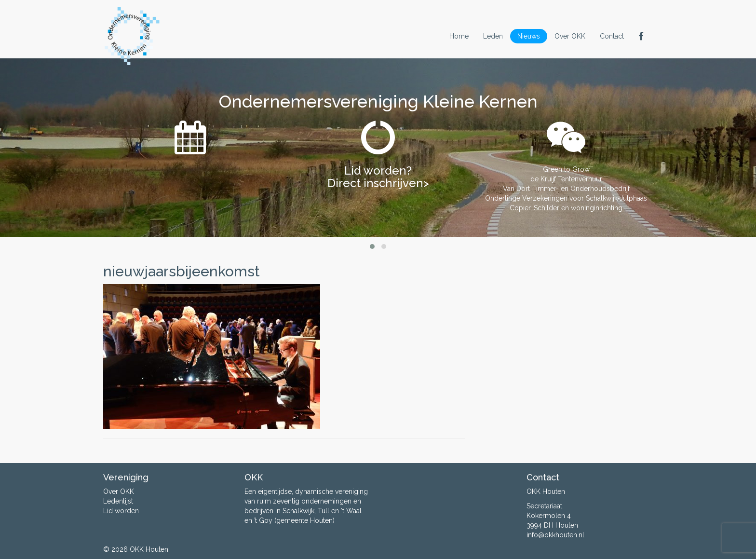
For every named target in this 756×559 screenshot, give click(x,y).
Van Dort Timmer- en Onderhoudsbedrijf (566, 189)
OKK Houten (149, 549)
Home (459, 36)
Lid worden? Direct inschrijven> (378, 177)
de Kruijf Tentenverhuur (566, 179)
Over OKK (570, 36)
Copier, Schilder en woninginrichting (566, 208)
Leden (493, 36)
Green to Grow (566, 169)
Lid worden (121, 511)
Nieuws (529, 36)
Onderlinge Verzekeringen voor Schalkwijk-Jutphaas (566, 198)
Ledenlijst (118, 501)
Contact (612, 36)
